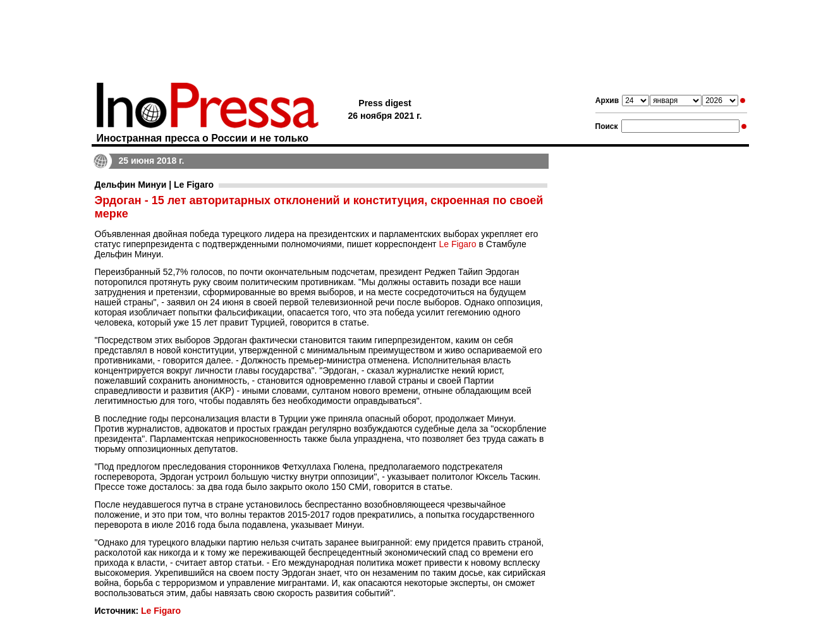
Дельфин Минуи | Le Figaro (154, 185)
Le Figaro (457, 244)
